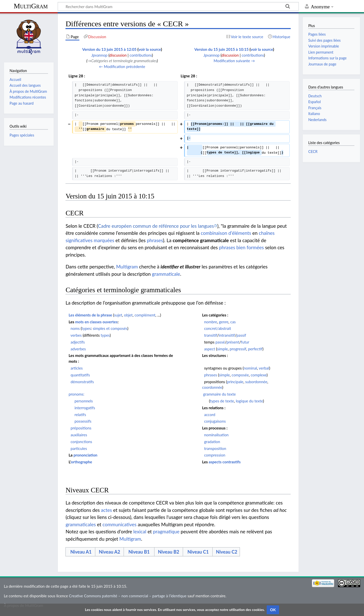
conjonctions (81, 442)
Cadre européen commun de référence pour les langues (156, 226)
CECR (313, 152)
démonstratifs (82, 382)
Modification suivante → (234, 61)
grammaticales (81, 524)
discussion (118, 55)
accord (210, 415)
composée (240, 375)
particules (79, 448)
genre (224, 322)
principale (235, 382)
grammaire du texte (220, 394)
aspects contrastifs (225, 462)
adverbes (78, 349)
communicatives (120, 524)
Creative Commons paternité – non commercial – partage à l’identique (128, 596)
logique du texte (249, 401)
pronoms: (76, 394)
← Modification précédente (122, 66)
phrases (155, 240)
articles (77, 368)
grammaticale (166, 274)
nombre (210, 322)
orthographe (82, 462)
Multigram (127, 267)
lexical (140, 531)
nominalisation (216, 435)
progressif (238, 349)
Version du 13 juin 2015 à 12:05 (109, 49)
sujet (118, 315)
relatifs (80, 415)
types (86, 328)
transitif (210, 335)
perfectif (255, 349)
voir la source (150, 49)
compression (215, 455)
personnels (84, 401)
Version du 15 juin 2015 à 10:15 (222, 49)
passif (241, 335)
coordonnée (212, 387)
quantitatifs (80, 375)
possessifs (83, 421)
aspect (209, 349)
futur (245, 342)
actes (106, 510)
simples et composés (110, 328)
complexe (259, 375)
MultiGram (31, 6)
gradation (212, 442)
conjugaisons (215, 421)
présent (233, 342)
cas (233, 322)
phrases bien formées (241, 247)
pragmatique (166, 531)
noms (75, 328)
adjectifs (78, 342)
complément (145, 315)
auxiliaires (79, 435)
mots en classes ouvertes (96, 322)
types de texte (222, 401)
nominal (250, 368)
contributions (141, 55)
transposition (215, 448)
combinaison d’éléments (226, 233)
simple (222, 349)
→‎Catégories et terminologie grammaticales (122, 61)
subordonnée (256, 382)
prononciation (86, 455)
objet (128, 315)
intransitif (227, 335)
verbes (76, 335)
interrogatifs (85, 408)
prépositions (81, 428)
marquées (104, 240)
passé (220, 342)
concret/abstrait (217, 328)
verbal (264, 368)
